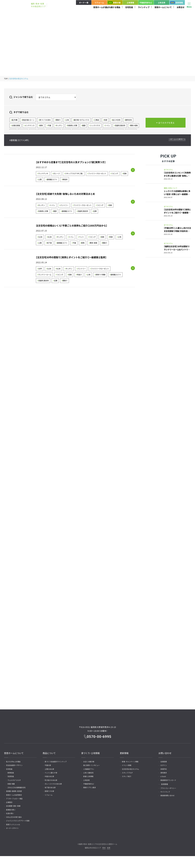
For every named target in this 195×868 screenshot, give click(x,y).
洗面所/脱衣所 (123, 126)
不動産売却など (146, 3)
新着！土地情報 (90, 779)
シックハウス (98, 126)
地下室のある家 (51, 792)
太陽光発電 (16, 126)
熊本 (104, 860)
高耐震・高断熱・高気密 (15, 796)
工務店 (99, 120)
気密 (108, 120)
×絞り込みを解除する (176, 140)
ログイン (165, 766)
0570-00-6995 (99, 736)
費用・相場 (137, 126)
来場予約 (165, 770)
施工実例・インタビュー (93, 766)
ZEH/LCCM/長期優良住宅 (19, 792)
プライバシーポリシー (170, 792)
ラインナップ (144, 7)
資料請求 (165, 775)
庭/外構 (15, 120)
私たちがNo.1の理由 (15, 762)
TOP (6, 79)
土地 (69, 120)
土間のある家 (50, 770)
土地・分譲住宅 (90, 775)
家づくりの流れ (46, 120)
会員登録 (165, 762)
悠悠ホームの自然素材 (15, 801)
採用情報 (177, 3)
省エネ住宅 (119, 120)
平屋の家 (49, 766)
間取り (59, 120)
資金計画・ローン (29, 120)
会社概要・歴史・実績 (14, 814)
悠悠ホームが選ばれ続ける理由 (107, 7)
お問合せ (181, 7)
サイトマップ (166, 796)
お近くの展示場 (90, 762)
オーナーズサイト (14, 840)
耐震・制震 (13, 788)
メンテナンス (30, 126)
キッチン (61, 126)
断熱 (42, 126)
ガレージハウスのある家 (55, 788)
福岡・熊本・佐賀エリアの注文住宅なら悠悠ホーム (98, 856)
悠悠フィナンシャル (14, 835)
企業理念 (10, 809)
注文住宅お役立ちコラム (132, 770)
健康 (86, 126)
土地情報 (130, 3)
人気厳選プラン (90, 770)
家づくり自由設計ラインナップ (57, 762)
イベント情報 (128, 766)
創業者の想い (12, 818)
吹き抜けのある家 (52, 783)
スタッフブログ (129, 775)
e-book (164, 779)
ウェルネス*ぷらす (16, 783)
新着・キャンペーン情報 (131, 762)
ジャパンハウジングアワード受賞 (19, 831)
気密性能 (12, 779)
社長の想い (11, 822)
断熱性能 (12, 775)
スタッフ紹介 (128, 779)
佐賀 (109, 860)
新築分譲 (114, 3)
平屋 (51, 126)
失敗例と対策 (74, 126)
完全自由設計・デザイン (16, 766)
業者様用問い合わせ (169, 801)
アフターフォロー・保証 (16, 805)
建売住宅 (132, 120)
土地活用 (162, 3)
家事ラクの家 (50, 796)
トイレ (110, 126)
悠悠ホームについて (163, 7)
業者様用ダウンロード (170, 783)
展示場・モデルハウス (83, 120)
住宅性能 (129, 7)
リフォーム (99, 3)
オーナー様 (84, 3)
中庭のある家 (50, 779)
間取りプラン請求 (91, 792)
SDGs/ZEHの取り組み (15, 827)
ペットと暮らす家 (52, 775)
